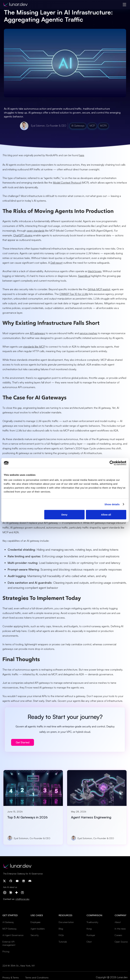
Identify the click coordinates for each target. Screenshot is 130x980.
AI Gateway (8, 922)
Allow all (106, 515)
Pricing (6, 951)
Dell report (57, 263)
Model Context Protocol (67, 183)
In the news (120, 929)
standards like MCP (34, 347)
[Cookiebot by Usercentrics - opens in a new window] (112, 463)
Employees (36, 922)
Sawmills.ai (84, 276)
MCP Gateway (9, 929)
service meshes (88, 333)
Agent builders (38, 929)
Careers (118, 935)
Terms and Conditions (37, 977)
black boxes (95, 271)
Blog (61, 929)
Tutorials (63, 942)
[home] (15, 5)
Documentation (66, 922)
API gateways (37, 333)
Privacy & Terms (11, 977)
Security (35, 935)
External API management (9, 943)
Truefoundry (92, 922)
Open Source (121, 942)
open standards (36, 231)
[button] (124, 5)
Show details (112, 504)
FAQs (61, 935)
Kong (89, 929)
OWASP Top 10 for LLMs (74, 294)
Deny (64, 515)
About (118, 922)
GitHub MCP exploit (99, 289)
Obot (89, 942)
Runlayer (91, 935)
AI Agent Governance (13, 935)
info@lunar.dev (22, 899)
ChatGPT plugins (23, 235)
